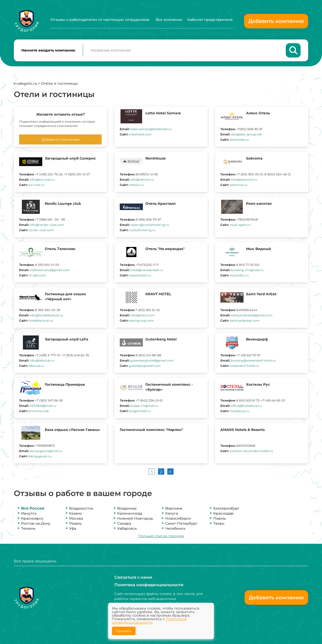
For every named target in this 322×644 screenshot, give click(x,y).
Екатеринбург (226, 509)
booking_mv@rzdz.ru (247, 270)
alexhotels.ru (239, 140)
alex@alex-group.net (246, 135)
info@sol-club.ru (42, 180)
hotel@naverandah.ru (147, 270)
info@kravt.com (142, 315)
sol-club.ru (36, 185)
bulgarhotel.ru (140, 411)
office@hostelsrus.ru (246, 406)
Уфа (73, 529)
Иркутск (29, 514)
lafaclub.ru (36, 366)
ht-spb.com (37, 276)
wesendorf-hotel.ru (244, 366)
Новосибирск (178, 519)
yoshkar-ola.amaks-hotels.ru (251, 451)
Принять (124, 631)
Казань (75, 514)
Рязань (75, 524)
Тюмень (28, 529)
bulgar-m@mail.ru (144, 406)
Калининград (130, 514)
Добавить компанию (276, 21)
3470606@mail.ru (43, 406)
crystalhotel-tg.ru (142, 230)
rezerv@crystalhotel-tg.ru (150, 225)
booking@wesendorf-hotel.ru (253, 361)
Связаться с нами (133, 577)
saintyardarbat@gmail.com (252, 315)
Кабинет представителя (210, 20)
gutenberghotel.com (145, 366)
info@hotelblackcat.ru (46, 315)
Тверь (219, 524)
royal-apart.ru (240, 225)
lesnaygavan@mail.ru (46, 451)
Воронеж (174, 509)
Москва (76, 519)
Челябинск (175, 529)
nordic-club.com (41, 230)
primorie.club (39, 411)
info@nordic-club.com (47, 225)
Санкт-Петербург (181, 524)
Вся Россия (33, 508)
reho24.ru (136, 185)
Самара (124, 524)
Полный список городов (161, 536)
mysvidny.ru (239, 276)
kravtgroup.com (141, 321)
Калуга (172, 514)
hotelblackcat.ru (41, 321)
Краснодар (224, 514)
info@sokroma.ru (244, 180)
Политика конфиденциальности (149, 585)
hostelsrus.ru (239, 411)
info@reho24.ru (142, 180)
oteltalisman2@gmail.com (50, 270)
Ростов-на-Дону (36, 524)
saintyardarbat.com (245, 321)
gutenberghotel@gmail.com (152, 361)
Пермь (220, 519)
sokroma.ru (238, 185)
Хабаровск (127, 529)
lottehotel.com (140, 135)
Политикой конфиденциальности (149, 621)
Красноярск (32, 519)
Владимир (127, 509)
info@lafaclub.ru (42, 361)
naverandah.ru (140, 276)
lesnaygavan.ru (40, 456)
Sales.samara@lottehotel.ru (151, 129)
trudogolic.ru (25, 84)
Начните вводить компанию (48, 51)
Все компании (169, 20)
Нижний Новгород (135, 519)
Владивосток (81, 509)
